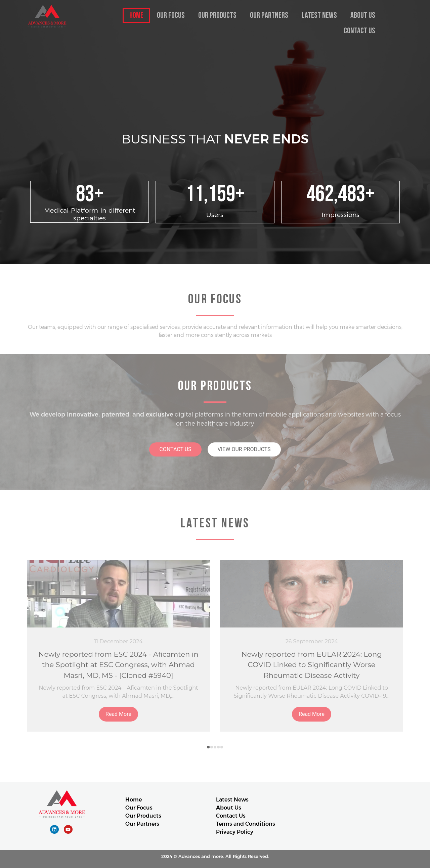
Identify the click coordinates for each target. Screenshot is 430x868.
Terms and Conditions (246, 824)
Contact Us (359, 31)
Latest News (319, 15)
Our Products (217, 15)
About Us (363, 15)
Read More (118, 714)
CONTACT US (175, 449)
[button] (208, 747)
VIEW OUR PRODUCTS (244, 449)
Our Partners (269, 15)
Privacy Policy (235, 832)
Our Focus (171, 15)
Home (136, 15)
